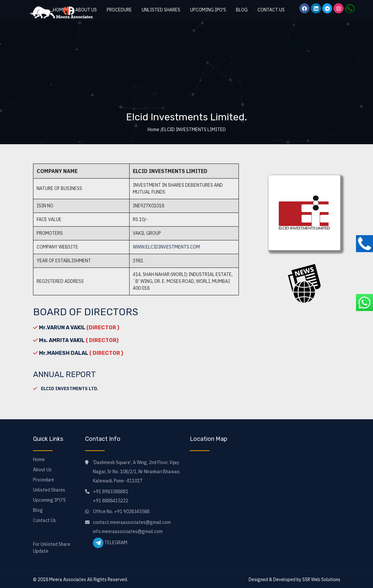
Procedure (119, 10)
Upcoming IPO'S (208, 10)
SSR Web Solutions (321, 579)
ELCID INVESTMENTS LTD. (70, 389)
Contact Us (271, 10)
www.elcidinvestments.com (166, 247)
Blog (242, 10)
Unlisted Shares (161, 10)
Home (39, 459)
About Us (42, 470)
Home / (155, 130)
